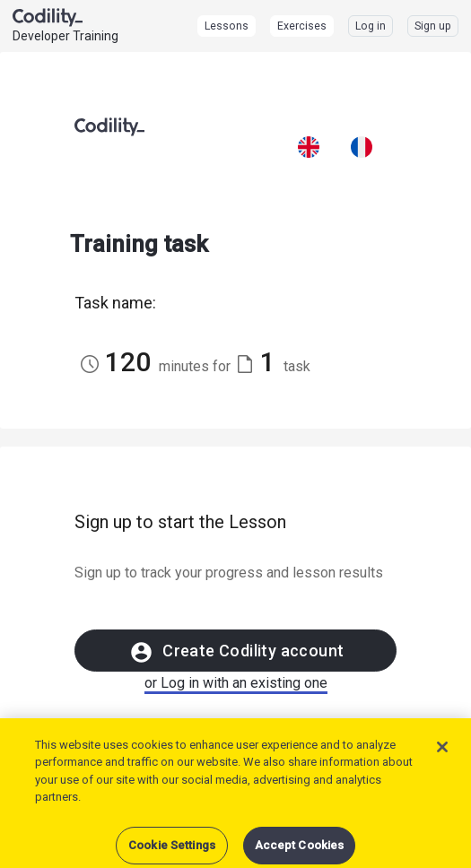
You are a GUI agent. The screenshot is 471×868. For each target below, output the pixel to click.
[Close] (442, 761)
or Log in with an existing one (236, 683)
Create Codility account (236, 652)
